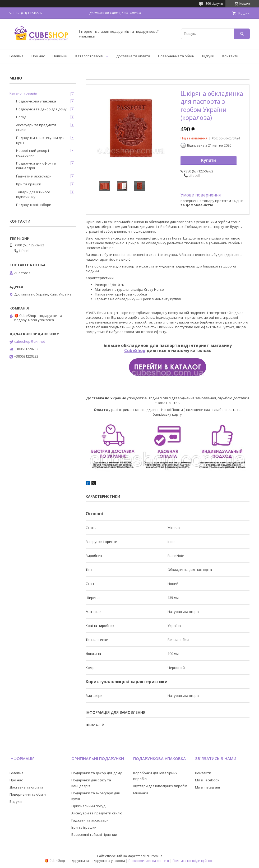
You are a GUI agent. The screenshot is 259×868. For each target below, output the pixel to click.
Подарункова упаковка (36, 101)
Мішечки (141, 793)
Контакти (230, 56)
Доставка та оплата (133, 56)
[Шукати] (242, 34)
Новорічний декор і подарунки (33, 153)
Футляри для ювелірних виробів (160, 786)
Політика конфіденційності (194, 861)
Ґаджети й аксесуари (34, 176)
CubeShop (135, 350)
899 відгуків (214, 4)
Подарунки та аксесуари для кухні (40, 140)
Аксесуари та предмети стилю (36, 127)
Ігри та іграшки (29, 184)
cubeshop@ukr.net (30, 341)
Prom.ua (156, 856)
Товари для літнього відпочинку (33, 194)
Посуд (21, 117)
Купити (209, 160)
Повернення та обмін (176, 56)
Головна (17, 56)
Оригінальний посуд (88, 806)
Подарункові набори (34, 205)
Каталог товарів (89, 56)
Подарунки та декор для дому (41, 109)
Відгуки (208, 56)
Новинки (60, 56)
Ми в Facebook (207, 780)
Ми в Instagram (207, 787)
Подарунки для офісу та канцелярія (36, 166)
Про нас (38, 56)
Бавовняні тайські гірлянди (94, 834)
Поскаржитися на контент (149, 861)
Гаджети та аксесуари (90, 820)
